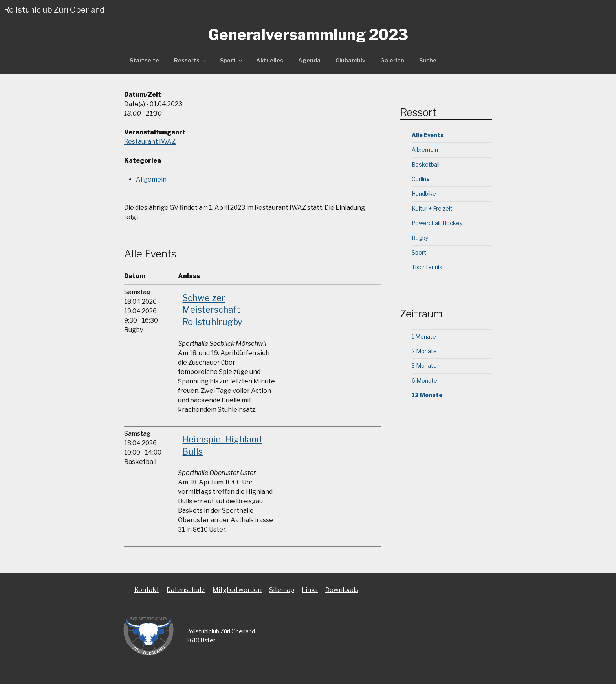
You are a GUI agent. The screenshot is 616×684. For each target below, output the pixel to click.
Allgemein (151, 179)
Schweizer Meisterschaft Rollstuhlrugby (212, 310)
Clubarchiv (350, 60)
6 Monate (424, 381)
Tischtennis (427, 267)
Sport (232, 60)
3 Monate (424, 366)
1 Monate (424, 336)
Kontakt (147, 590)
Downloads (342, 590)
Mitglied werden (237, 590)
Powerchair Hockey (437, 223)
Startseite (144, 60)
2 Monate (424, 351)
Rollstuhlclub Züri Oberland (54, 10)
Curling (421, 179)
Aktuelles (270, 60)
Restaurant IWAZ (150, 142)
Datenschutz (186, 590)
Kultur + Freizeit (432, 208)
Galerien (392, 60)
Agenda (309, 60)
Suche (428, 60)
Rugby (420, 238)
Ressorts (191, 60)
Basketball (426, 164)
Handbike (424, 193)
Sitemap (282, 590)
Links (310, 590)
